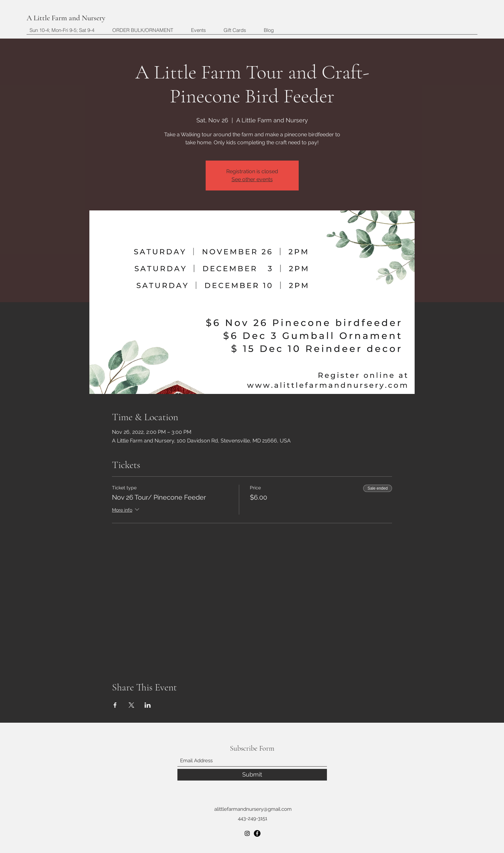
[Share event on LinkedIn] (148, 705)
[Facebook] (257, 833)
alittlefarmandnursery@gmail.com (253, 809)
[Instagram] (247, 833)
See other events (252, 179)
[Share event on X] (131, 705)
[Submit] (252, 775)
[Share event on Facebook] (115, 705)
